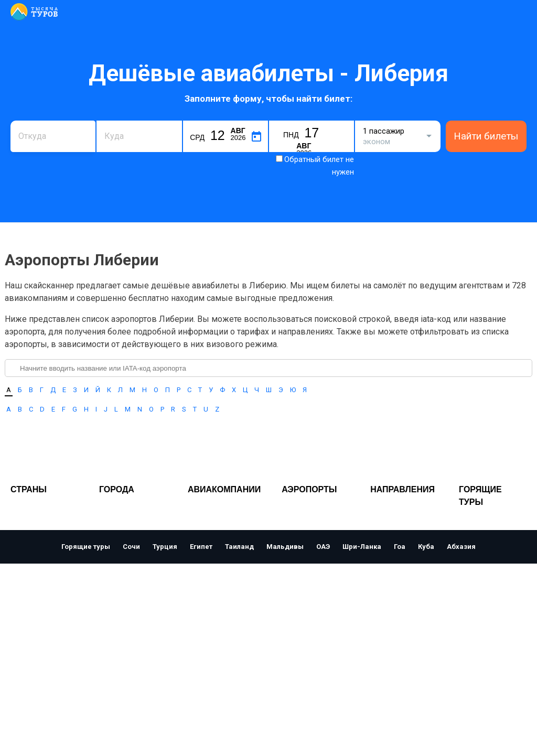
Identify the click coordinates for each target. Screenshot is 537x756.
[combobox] (53, 136)
